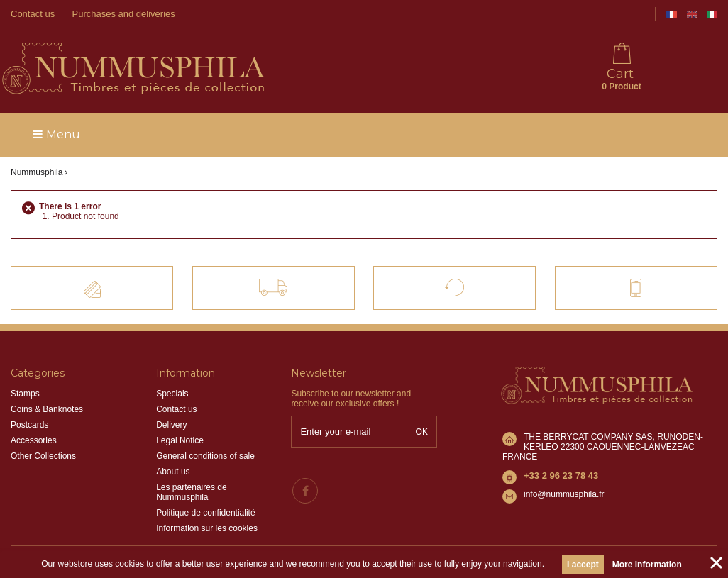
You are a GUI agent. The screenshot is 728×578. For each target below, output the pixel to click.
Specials (172, 394)
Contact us (33, 14)
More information (647, 565)
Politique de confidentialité (205, 513)
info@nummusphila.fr (564, 494)
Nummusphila (37, 172)
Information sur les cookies (207, 528)
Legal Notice (180, 440)
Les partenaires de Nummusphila (191, 492)
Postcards (29, 425)
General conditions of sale (205, 456)
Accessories (34, 440)
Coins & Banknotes (47, 409)
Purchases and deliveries (124, 14)
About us (173, 472)
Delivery (171, 425)
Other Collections (43, 456)
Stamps (25, 394)
